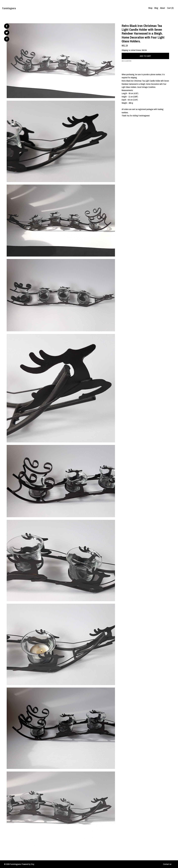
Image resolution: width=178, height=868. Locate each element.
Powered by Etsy (28, 864)
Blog (156, 8)
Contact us (167, 864)
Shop (150, 8)
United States (136, 50)
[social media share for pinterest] (7, 39)
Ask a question (126, 61)
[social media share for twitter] (7, 33)
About (163, 8)
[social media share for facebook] (7, 26)
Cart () (170, 8)
